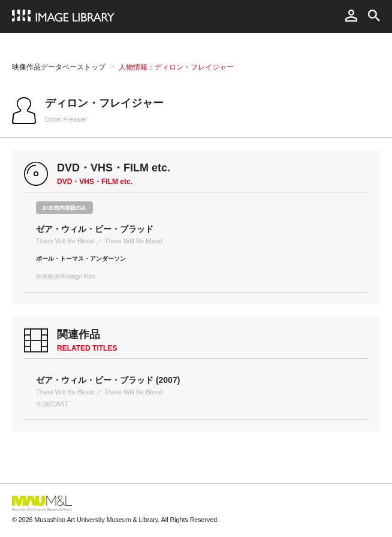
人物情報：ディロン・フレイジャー (176, 67)
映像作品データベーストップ (59, 67)
